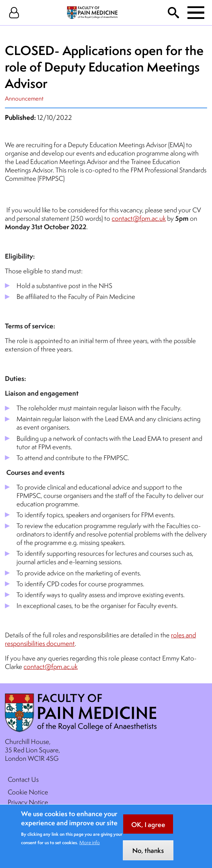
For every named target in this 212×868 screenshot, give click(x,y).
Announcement (24, 98)
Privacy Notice (28, 802)
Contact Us (23, 779)
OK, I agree (148, 829)
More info (90, 847)
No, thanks (148, 855)
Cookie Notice (28, 792)
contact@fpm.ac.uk (139, 218)
